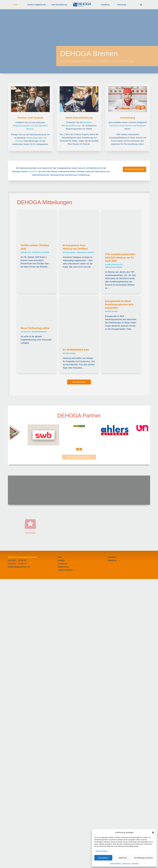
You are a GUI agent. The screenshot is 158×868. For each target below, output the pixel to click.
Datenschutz (126, 863)
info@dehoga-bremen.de (19, 856)
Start (60, 846)
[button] (153, 832)
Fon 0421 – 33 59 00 (17, 849)
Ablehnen (123, 858)
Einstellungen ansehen (144, 858)
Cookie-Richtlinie (115, 863)
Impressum (135, 863)
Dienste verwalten (101, 851)
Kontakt (61, 849)
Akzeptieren (103, 858)
